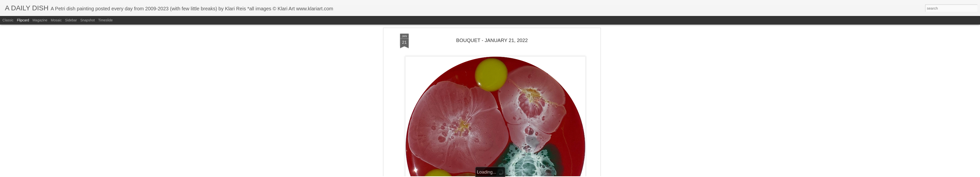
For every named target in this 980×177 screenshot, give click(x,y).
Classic (8, 20)
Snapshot (88, 20)
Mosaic (56, 20)
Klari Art (515, 119)
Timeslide (105, 20)
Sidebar (71, 20)
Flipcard (23, 20)
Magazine (40, 20)
